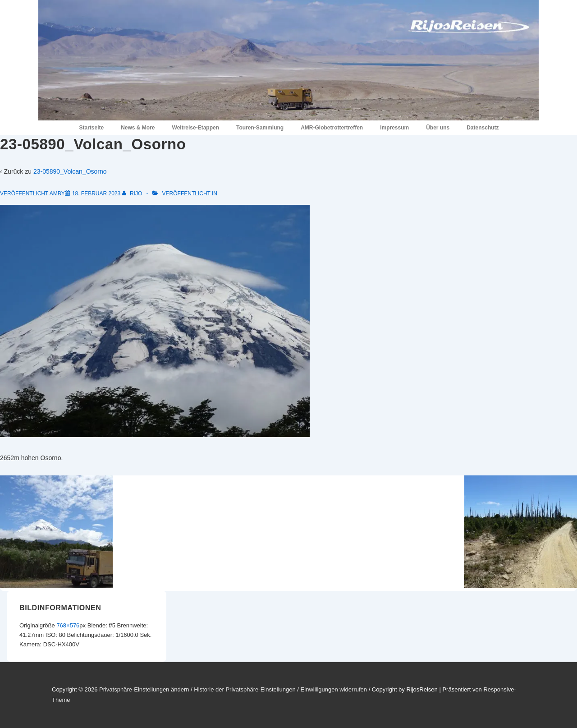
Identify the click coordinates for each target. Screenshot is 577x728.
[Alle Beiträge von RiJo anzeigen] (133, 194)
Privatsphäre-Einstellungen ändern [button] (144, 689)
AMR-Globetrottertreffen (332, 128)
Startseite (91, 128)
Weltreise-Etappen (196, 128)
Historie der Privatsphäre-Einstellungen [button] (245, 689)
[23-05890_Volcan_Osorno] (96, 194)
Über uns (438, 128)
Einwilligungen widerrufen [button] (334, 689)
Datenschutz (483, 128)
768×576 (68, 625)
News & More (138, 128)
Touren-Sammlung (260, 128)
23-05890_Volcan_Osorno (70, 171)
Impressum (394, 128)
